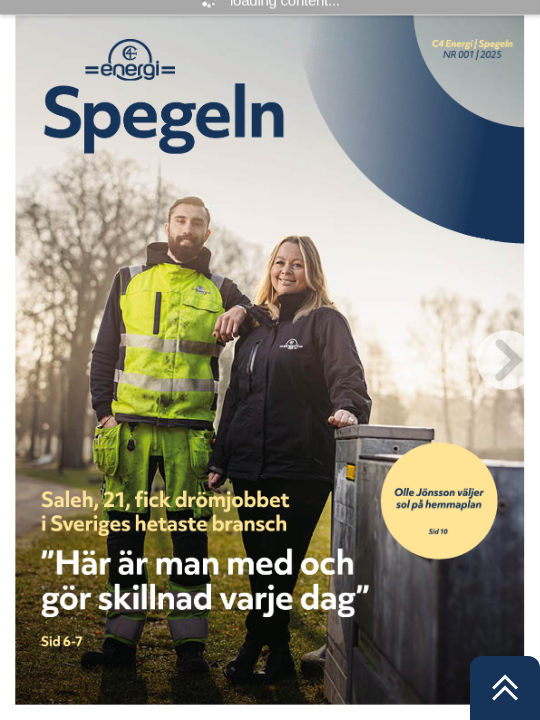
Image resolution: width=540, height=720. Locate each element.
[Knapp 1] (439, 501)
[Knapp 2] (212, 571)
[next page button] (506, 360)
